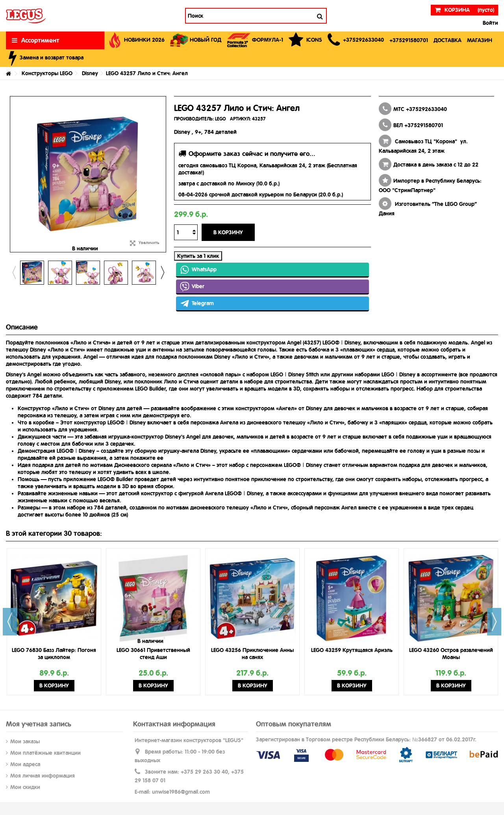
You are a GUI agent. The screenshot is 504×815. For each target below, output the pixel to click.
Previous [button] (14, 272)
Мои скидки (25, 787)
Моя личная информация (43, 776)
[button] (356, 40)
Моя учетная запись (39, 724)
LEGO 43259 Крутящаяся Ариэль (352, 650)
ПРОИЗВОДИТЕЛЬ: (194, 119)
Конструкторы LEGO (47, 73)
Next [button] (162, 272)
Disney (90, 73)
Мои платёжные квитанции (45, 753)
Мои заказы (25, 741)
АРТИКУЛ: (240, 119)
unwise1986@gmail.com (181, 792)
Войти (490, 23)
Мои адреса (25, 764)
